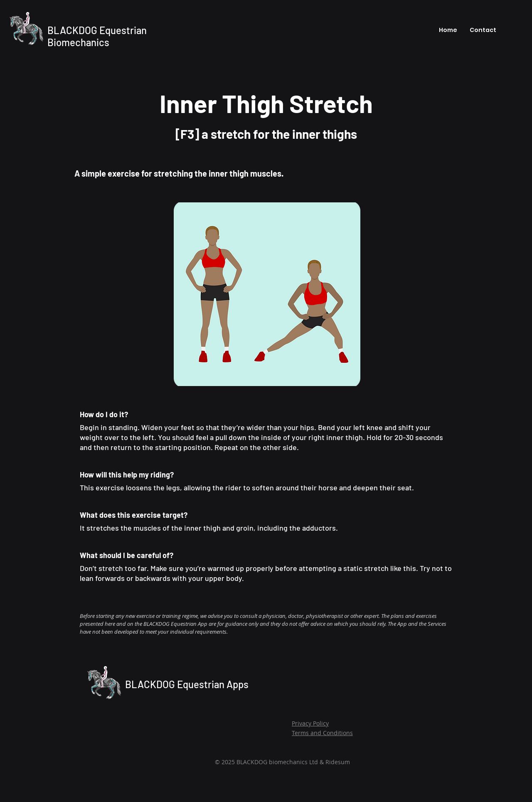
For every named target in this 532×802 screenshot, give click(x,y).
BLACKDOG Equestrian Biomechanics (97, 36)
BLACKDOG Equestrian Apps (187, 684)
